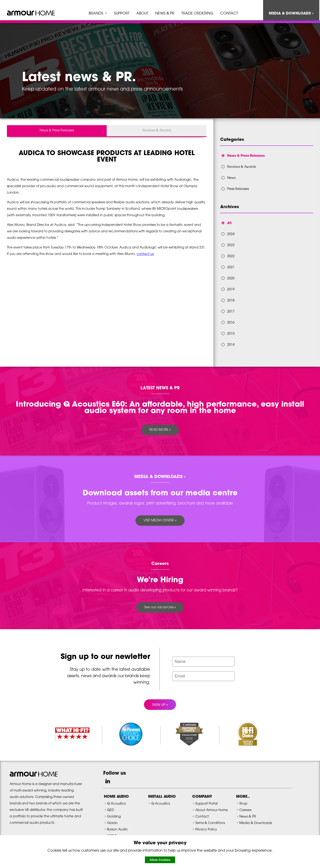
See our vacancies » (160, 607)
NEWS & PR (165, 14)
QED (111, 810)
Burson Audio (117, 830)
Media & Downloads (256, 823)
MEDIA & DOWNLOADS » (291, 14)
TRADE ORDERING (197, 14)
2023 (231, 245)
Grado (112, 823)
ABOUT (142, 14)
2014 (231, 345)
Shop (243, 804)
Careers (245, 810)
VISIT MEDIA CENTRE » (160, 521)
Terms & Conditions (210, 823)
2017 (231, 312)
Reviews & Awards (157, 131)
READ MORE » (160, 430)
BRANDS (96, 14)
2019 (231, 290)
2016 (231, 323)
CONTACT (229, 14)
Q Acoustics (116, 804)
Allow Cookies (160, 860)
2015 (231, 334)
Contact (202, 817)
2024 (231, 234)
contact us (145, 254)
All (229, 223)
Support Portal (207, 804)
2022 (231, 256)
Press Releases (238, 189)
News (231, 178)
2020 (231, 279)
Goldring (114, 817)
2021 (231, 267)
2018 (231, 301)
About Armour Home (212, 810)
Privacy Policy (206, 830)
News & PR (248, 817)
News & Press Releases (57, 131)
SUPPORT (122, 14)
